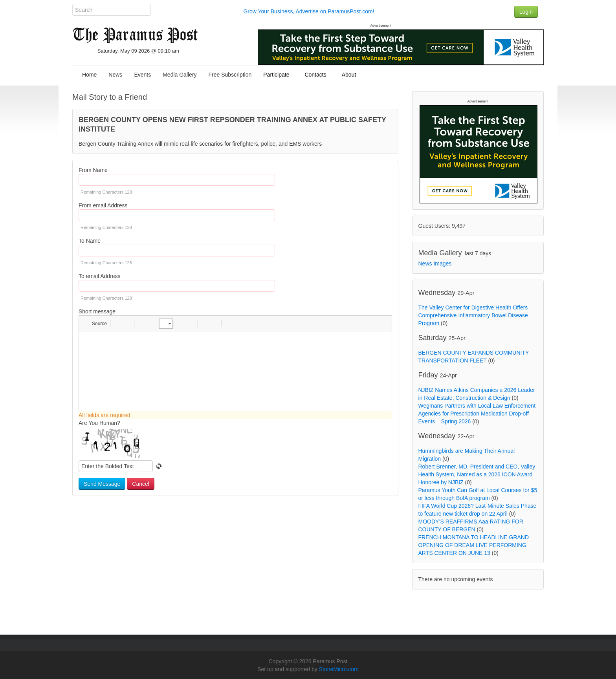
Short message (97, 311)
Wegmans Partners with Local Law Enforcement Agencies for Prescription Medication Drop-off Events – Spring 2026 (477, 414)
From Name (93, 170)
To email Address (100, 276)
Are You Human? (99, 423)
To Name (90, 241)
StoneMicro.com (339, 669)
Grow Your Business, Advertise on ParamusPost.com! (309, 11)
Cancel (141, 484)
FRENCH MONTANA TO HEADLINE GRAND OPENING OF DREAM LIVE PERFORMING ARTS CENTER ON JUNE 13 (474, 545)
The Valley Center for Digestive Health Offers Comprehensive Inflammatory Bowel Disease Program (473, 315)
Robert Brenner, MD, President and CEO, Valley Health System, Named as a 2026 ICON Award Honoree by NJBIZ (477, 474)
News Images (435, 264)
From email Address (103, 205)
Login (526, 12)
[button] (96, 324)
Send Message (102, 484)
